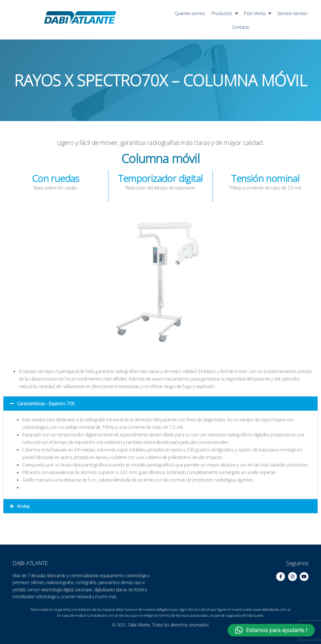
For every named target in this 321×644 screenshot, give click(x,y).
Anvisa (23, 506)
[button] (160, 404)
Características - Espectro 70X (46, 403)
